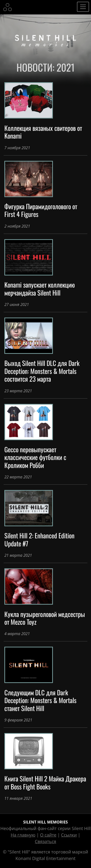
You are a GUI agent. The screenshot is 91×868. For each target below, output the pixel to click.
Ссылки (69, 835)
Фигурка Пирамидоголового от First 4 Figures (41, 210)
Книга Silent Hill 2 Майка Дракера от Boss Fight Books (45, 782)
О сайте (48, 835)
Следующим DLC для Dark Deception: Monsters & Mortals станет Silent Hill (40, 700)
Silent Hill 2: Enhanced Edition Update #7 (39, 539)
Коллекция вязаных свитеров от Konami (43, 132)
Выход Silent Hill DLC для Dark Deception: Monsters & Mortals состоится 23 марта (42, 371)
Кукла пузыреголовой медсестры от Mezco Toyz (45, 618)
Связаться (45, 841)
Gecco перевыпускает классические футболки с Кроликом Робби (35, 457)
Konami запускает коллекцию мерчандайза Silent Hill (40, 289)
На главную (23, 835)
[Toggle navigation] (83, 7)
